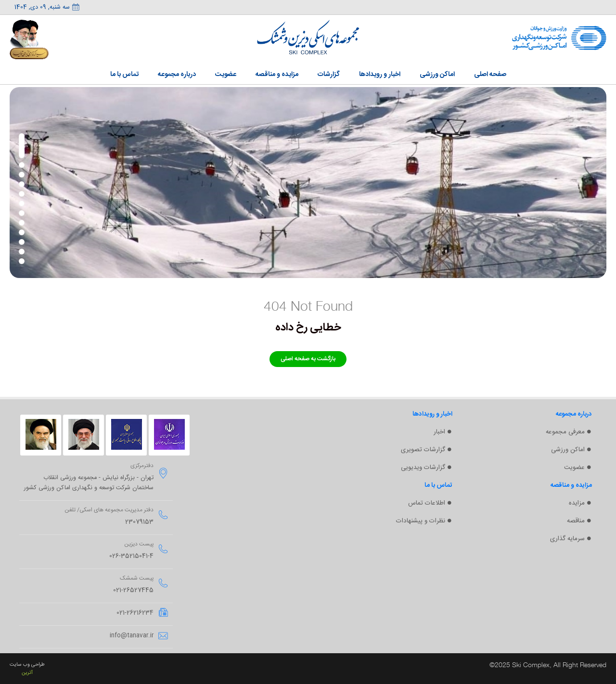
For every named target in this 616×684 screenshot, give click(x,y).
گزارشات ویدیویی (423, 468)
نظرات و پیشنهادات (421, 521)
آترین (27, 673)
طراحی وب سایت (27, 665)
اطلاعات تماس (427, 503)
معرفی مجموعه (565, 432)
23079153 (139, 522)
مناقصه (576, 521)
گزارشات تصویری (423, 450)
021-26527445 (133, 590)
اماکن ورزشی (568, 450)
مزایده (577, 503)
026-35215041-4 (131, 556)
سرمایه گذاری (567, 539)
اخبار (439, 432)
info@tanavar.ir (132, 636)
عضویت (574, 468)
